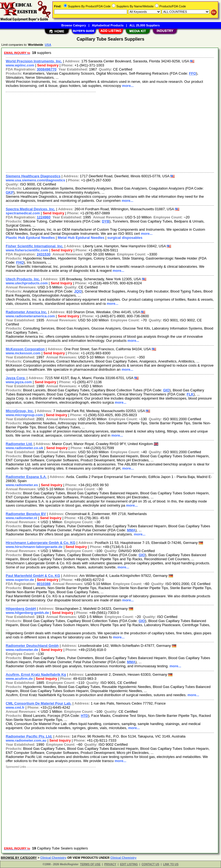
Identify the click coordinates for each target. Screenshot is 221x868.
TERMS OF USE (90, 864)
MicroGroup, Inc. (20, 411)
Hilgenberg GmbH (21, 609)
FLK (190, 394)
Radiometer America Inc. (26, 312)
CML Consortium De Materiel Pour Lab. (39, 703)
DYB (106, 221)
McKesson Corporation (25, 349)
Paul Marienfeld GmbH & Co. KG (33, 576)
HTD (84, 716)
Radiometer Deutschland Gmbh (32, 646)
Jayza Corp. (16, 378)
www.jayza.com (19, 382)
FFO (193, 73)
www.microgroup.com (24, 415)
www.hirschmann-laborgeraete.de (34, 547)
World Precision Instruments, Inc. (34, 61)
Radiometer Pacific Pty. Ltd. (29, 736)
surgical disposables (125, 238)
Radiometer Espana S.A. (26, 477)
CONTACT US (150, 864)
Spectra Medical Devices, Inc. (30, 209)
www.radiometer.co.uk (25, 448)
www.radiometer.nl (21, 518)
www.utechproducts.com (27, 283)
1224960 (44, 217)
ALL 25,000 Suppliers (144, 25)
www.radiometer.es (22, 485)
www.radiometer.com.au (26, 740)
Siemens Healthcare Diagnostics (33, 176)
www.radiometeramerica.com (30, 316)
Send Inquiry (48, 65)
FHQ (20, 262)
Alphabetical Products (108, 25)
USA (48, 45)
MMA (131, 530)
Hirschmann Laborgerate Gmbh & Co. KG (41, 543)
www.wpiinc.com (20, 65)
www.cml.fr (15, 707)
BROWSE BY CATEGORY (19, 858)
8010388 (44, 584)
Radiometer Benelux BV (26, 514)
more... (128, 86)
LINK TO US (171, 864)
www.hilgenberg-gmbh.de (27, 613)
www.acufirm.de (19, 679)
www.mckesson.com (23, 353)
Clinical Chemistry (53, 858)
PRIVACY (110, 864)
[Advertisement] (109, 132)
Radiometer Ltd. (19, 444)
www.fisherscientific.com (27, 250)
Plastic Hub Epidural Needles (30, 238)
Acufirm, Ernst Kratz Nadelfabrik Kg (36, 674)
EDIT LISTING (129, 864)
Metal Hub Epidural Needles (81, 238)
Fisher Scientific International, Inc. (35, 246)
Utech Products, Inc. (23, 279)
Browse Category (74, 25)
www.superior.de (20, 580)
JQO (78, 291)
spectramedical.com (23, 213)
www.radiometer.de (22, 650)
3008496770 (47, 69)
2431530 (44, 254)
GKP (10, 192)
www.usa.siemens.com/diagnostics (35, 180)
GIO (166, 390)
